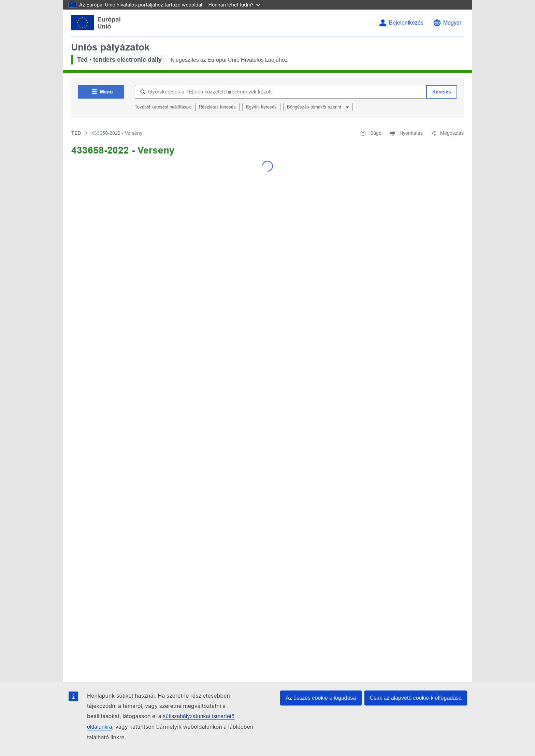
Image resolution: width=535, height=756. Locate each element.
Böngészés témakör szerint (315, 107)
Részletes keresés (217, 107)
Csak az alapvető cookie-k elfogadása (416, 698)
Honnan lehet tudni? (234, 5)
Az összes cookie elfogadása (321, 698)
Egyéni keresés (261, 107)
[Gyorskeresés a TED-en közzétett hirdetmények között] (280, 92)
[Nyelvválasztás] (447, 23)
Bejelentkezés (406, 23)
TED (76, 133)
